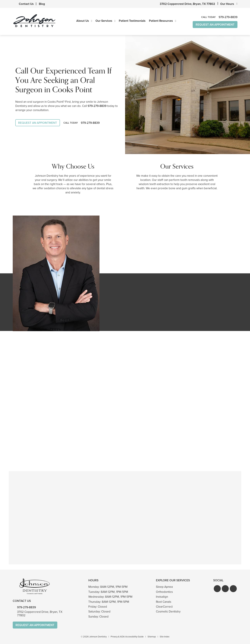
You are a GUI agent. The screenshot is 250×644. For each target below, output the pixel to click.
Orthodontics (164, 592)
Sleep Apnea (164, 587)
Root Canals (164, 602)
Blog (42, 4)
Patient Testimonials (132, 21)
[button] (217, 589)
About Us (83, 21)
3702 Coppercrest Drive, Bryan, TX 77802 (187, 4)
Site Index (165, 637)
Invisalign (162, 597)
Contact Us (26, 4)
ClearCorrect (164, 607)
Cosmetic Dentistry (168, 612)
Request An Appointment (215, 25)
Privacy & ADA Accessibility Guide (127, 637)
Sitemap (152, 637)
